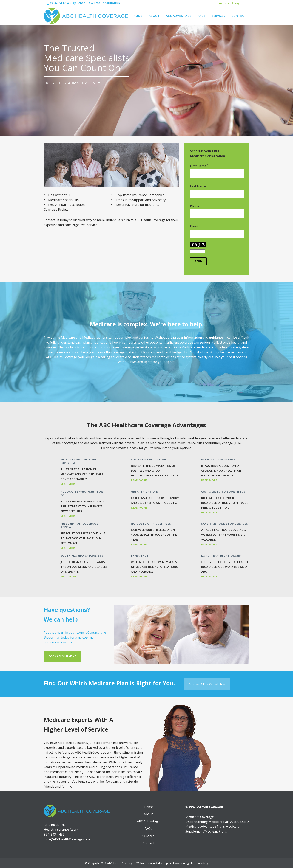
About (148, 814)
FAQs (148, 829)
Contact (148, 843)
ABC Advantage (148, 821)
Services (148, 836)
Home (148, 807)
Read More (68, 484)
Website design (146, 863)
